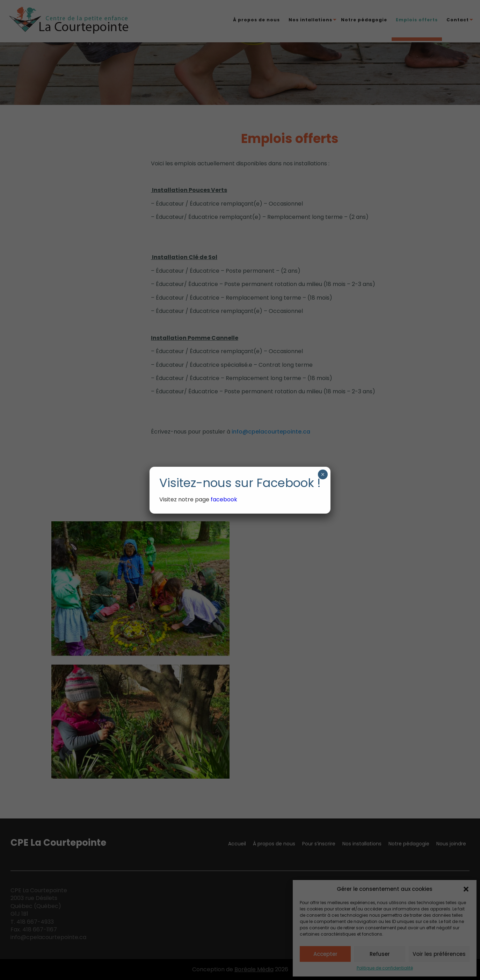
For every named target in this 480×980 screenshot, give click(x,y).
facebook (225, 499)
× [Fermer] (323, 474)
